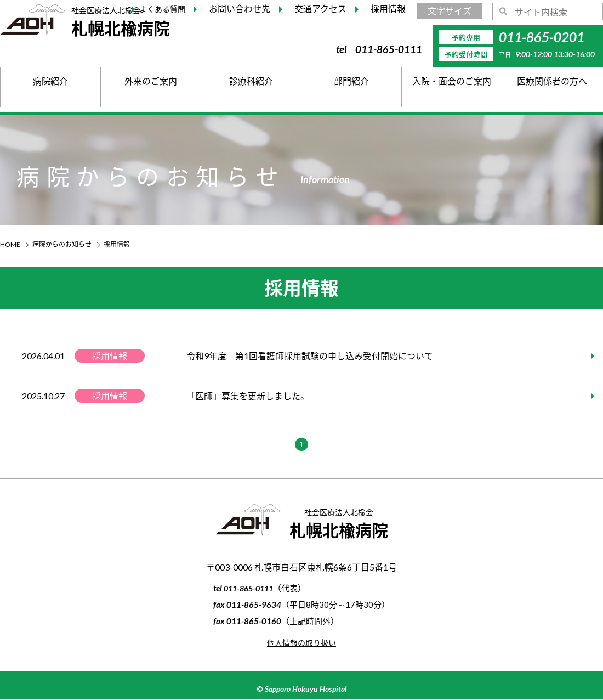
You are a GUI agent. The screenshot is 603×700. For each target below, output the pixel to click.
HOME (10, 244)
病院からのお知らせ (62, 244)
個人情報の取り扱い (301, 643)
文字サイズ (450, 11)
